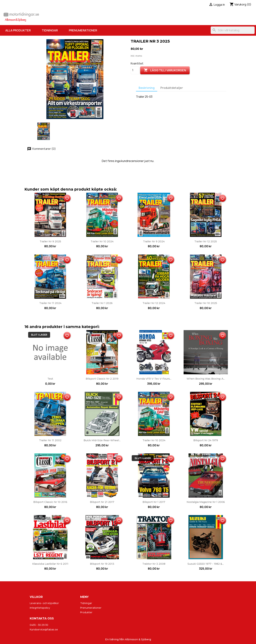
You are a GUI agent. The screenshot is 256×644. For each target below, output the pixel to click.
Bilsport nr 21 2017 (102, 502)
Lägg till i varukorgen (165, 70)
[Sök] (233, 30)
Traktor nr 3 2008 (154, 564)
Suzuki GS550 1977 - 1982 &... (206, 564)
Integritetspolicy (40, 608)
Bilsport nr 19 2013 (102, 564)
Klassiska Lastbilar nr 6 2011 (50, 564)
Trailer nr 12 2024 (154, 303)
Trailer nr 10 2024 (102, 241)
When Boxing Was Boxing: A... (206, 379)
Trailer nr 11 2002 (50, 440)
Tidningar (50, 30)
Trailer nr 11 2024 (50, 303)
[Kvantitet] (135, 70)
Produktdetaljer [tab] (172, 88)
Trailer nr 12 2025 (206, 241)
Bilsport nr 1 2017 (154, 502)
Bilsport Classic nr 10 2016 (50, 502)
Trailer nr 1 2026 (102, 303)
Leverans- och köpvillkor (44, 603)
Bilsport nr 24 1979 (206, 440)
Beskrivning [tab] (147, 88)
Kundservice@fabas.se (44, 629)
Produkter (86, 612)
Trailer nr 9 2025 (50, 241)
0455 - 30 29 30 (39, 625)
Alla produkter (18, 30)
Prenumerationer (83, 30)
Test (50, 379)
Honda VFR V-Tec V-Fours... (154, 379)
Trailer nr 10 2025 (206, 303)
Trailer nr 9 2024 (154, 241)
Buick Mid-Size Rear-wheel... (102, 440)
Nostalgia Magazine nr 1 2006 (206, 502)
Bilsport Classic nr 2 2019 (102, 379)
